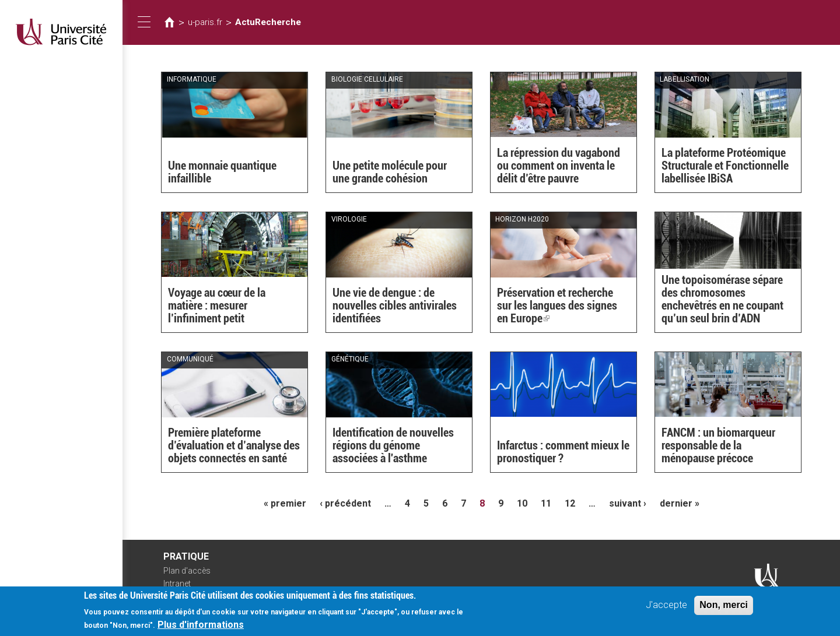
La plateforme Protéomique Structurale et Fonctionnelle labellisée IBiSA (725, 166)
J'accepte (666, 609)
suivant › (628, 503)
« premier (285, 503)
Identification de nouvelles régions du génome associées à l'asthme (393, 445)
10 (522, 503)
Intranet (177, 584)
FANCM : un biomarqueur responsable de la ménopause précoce (718, 445)
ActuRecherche (268, 22)
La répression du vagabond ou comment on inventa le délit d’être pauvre (559, 166)
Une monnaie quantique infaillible (222, 172)
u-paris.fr (205, 22)
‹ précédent (345, 503)
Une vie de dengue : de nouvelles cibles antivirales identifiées (395, 305)
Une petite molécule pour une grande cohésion (390, 172)
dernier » (680, 503)
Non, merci (724, 609)
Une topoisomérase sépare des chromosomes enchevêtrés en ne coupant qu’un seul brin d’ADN (722, 299)
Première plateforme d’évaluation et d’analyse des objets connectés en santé (234, 445)
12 (570, 503)
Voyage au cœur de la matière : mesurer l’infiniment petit (217, 305)
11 (546, 503)
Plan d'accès (187, 571)
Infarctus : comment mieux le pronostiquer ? (563, 452)
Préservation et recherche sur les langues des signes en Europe (557, 305)
